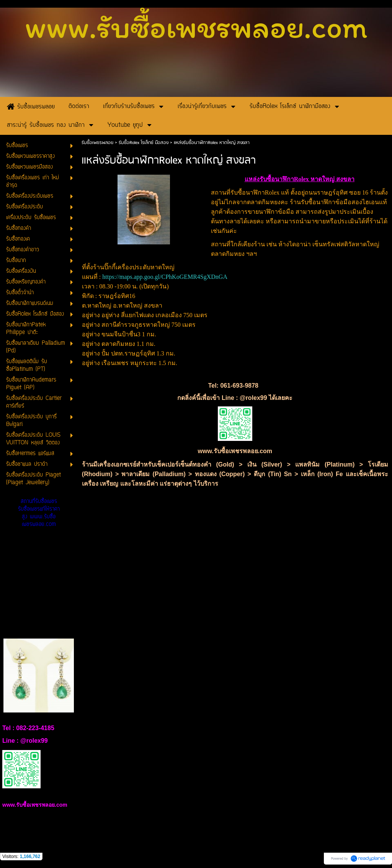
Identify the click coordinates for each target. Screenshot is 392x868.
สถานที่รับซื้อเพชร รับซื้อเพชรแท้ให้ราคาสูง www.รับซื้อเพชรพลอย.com (39, 513)
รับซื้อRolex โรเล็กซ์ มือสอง (144, 143)
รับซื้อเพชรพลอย (97, 143)
